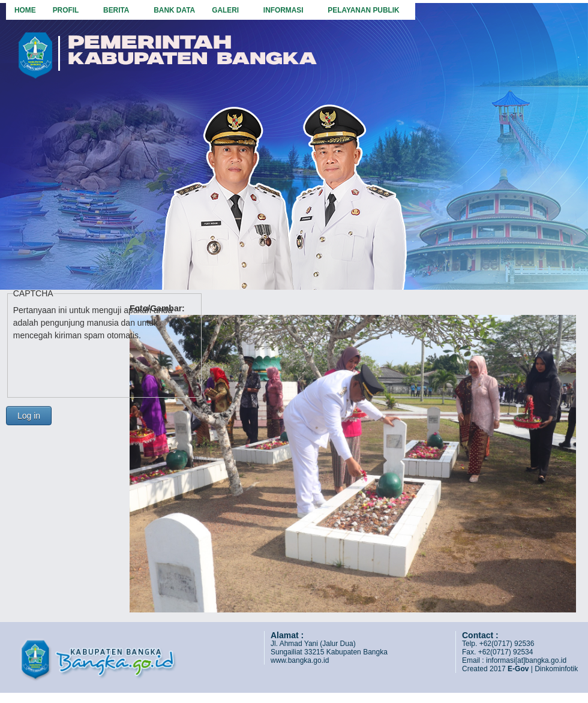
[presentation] (104, 365)
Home (25, 10)
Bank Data (174, 10)
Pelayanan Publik (364, 10)
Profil (67, 10)
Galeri (226, 10)
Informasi (285, 10)
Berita (117, 10)
